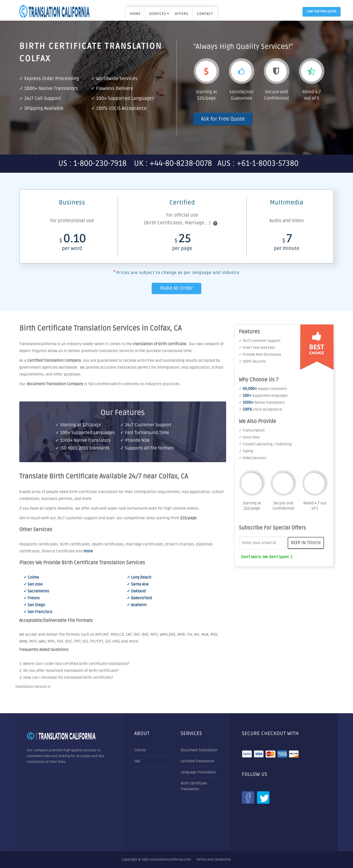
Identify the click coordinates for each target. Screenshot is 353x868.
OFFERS (181, 14)
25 (182, 244)
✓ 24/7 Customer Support (260, 341)
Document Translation (199, 750)
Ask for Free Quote (223, 119)
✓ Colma (31, 578)
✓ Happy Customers (263, 389)
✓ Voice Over (249, 437)
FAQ (137, 761)
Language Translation (198, 772)
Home (135, 14)
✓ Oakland (136, 591)
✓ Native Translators (262, 403)
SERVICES (158, 14)
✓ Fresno (32, 598)
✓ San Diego (34, 605)
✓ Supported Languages (263, 396)
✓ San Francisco (38, 612)
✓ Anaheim (137, 605)
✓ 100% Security (252, 361)
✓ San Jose (33, 585)
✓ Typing (246, 451)
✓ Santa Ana (138, 585)
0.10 (72, 244)
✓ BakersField (139, 598)
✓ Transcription (252, 430)
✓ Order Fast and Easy (257, 348)
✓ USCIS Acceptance (260, 409)
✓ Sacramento (36, 591)
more (88, 551)
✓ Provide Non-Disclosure (260, 355)
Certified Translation (197, 761)
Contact (205, 14)
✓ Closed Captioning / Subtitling (265, 444)
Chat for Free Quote (322, 12)
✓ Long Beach (139, 578)
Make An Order (176, 288)
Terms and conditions (214, 860)
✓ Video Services (253, 458)
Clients (140, 750)
